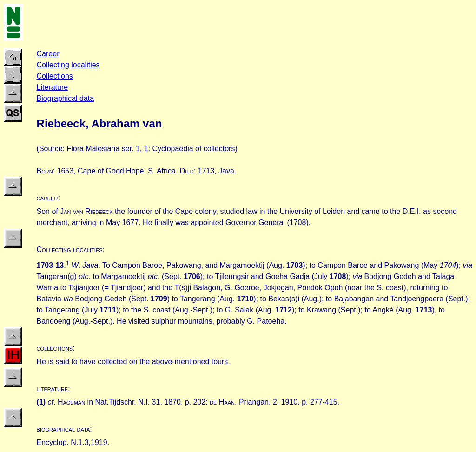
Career (48, 54)
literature (53, 389)
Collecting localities (68, 65)
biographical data (63, 429)
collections (55, 348)
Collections (55, 76)
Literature (53, 87)
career (47, 198)
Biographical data (66, 98)
